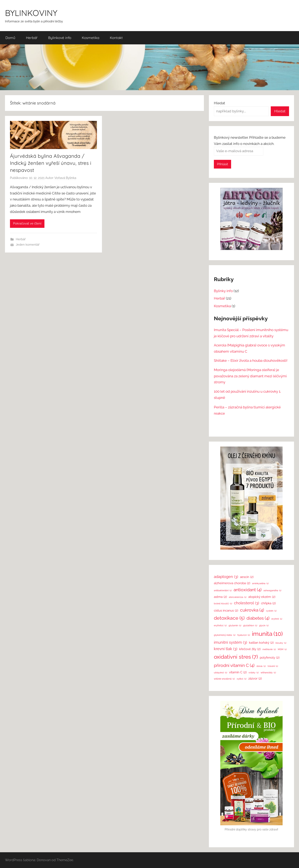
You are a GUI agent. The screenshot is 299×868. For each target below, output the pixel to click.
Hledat (219, 103)
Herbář (32, 38)
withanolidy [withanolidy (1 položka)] (268, 673)
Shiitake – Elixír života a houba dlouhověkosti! (251, 361)
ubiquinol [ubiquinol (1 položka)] (221, 673)
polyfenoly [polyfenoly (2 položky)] (270, 658)
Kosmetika (91, 38)
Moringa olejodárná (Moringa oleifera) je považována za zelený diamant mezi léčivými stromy (250, 376)
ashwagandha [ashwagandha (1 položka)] (272, 591)
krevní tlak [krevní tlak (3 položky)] (226, 649)
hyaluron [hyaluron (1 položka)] (244, 635)
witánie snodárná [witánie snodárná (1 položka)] (224, 679)
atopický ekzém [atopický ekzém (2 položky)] (262, 597)
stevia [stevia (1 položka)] (261, 666)
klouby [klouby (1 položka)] (281, 643)
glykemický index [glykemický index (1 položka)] (225, 635)
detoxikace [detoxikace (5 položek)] (229, 618)
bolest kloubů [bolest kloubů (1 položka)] (223, 604)
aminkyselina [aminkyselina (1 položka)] (260, 583)
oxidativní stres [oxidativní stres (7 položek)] (236, 657)
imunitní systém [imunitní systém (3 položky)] (230, 642)
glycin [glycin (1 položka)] (264, 626)
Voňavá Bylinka (65, 178)
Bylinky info (223, 291)
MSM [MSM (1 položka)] (282, 649)
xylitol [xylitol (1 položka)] (242, 679)
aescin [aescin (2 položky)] (247, 577)
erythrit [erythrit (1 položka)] (277, 619)
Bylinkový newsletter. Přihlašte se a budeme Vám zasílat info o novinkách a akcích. (250, 144)
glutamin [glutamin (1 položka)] (235, 626)
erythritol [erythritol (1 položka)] (220, 626)
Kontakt (116, 38)
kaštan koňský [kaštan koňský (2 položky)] (261, 643)
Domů (10, 38)
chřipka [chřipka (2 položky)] (268, 603)
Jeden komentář (28, 245)
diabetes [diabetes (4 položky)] (258, 618)
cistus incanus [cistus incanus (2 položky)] (226, 611)
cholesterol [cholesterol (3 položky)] (247, 603)
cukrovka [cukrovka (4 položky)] (252, 610)
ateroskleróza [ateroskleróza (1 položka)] (238, 597)
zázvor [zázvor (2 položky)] (255, 679)
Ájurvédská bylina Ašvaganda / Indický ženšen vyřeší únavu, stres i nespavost (51, 163)
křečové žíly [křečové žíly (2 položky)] (250, 649)
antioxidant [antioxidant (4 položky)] (248, 590)
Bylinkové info (60, 38)
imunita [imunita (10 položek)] (267, 634)
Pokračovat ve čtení (27, 223)
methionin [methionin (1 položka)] (269, 649)
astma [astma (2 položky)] (220, 597)
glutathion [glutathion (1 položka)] (250, 626)
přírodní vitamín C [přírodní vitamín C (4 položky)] (234, 665)
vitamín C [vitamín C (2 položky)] (238, 672)
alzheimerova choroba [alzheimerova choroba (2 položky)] (232, 583)
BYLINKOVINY (31, 13)
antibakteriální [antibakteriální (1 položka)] (223, 591)
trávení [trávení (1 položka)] (273, 666)
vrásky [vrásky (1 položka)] (254, 673)
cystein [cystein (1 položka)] (271, 611)
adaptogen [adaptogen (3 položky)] (226, 577)
